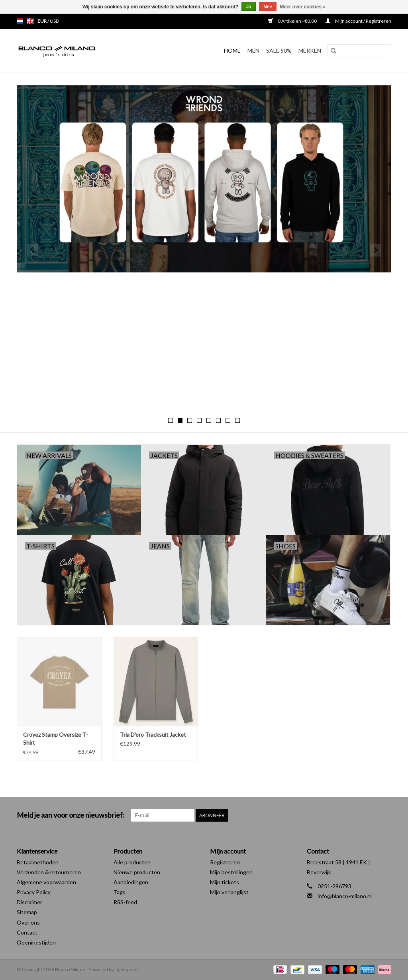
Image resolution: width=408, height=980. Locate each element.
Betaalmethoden (38, 862)
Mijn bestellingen (231, 872)
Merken (310, 50)
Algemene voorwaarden (46, 882)
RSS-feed (125, 902)
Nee (268, 7)
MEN (253, 50)
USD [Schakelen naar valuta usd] (54, 21)
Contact (27, 932)
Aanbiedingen (131, 882)
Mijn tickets (225, 882)
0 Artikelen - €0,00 (293, 21)
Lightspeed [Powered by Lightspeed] (126, 969)
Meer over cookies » (303, 7)
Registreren (225, 862)
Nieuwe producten (137, 872)
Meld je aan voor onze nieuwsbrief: (71, 815)
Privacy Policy (34, 892)
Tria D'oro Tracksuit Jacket (153, 735)
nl (20, 21)
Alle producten (132, 862)
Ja (248, 7)
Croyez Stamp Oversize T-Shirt (56, 738)
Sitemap (27, 912)
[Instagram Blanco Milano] (385, 815)
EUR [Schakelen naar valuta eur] (42, 21)
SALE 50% (279, 50)
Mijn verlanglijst (229, 892)
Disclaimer (29, 902)
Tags (120, 892)
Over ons (28, 922)
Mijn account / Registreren (358, 21)
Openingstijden (36, 942)
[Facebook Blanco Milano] (371, 815)
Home (232, 50)
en (30, 21)
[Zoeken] (359, 51)
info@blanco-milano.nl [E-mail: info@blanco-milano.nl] (345, 896)
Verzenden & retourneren (49, 872)
